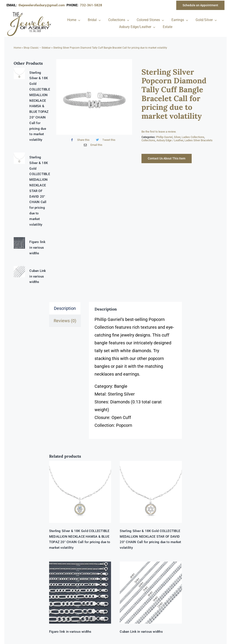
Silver (177, 137)
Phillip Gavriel (164, 137)
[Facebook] (79, 140)
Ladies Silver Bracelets (199, 140)
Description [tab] (65, 308)
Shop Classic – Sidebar (37, 48)
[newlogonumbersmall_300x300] (30, 13)
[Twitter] (105, 140)
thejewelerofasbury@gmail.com (42, 5)
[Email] (92, 145)
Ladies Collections (193, 137)
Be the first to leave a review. (159, 132)
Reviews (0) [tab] (65, 321)
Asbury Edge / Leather (170, 140)
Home (17, 48)
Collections (148, 140)
